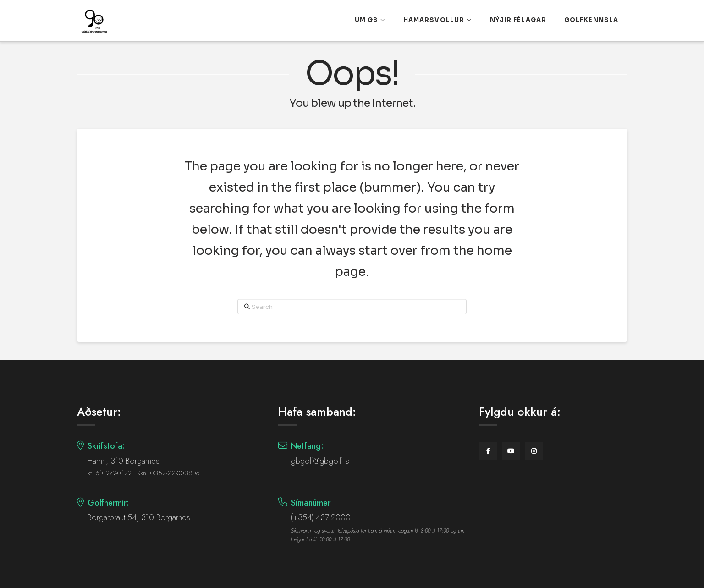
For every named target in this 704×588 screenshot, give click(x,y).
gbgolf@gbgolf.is (320, 461)
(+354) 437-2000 (321, 517)
